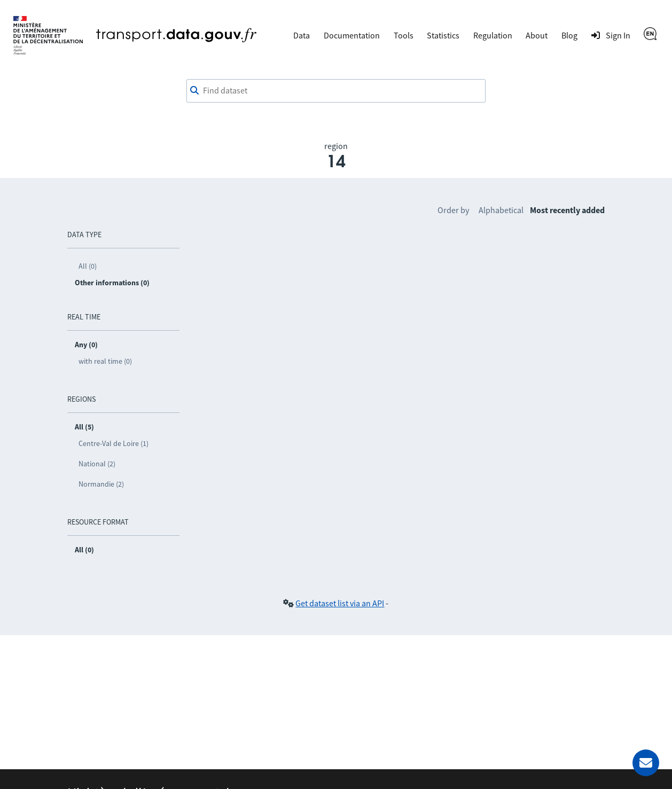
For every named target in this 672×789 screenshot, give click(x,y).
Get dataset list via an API (340, 603)
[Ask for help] (646, 763)
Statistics (443, 35)
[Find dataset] (336, 91)
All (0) (88, 266)
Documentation (352, 35)
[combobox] (336, 91)
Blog (569, 35)
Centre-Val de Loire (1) (114, 443)
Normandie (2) (101, 484)
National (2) (97, 464)
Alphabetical (501, 210)
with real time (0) (105, 361)
